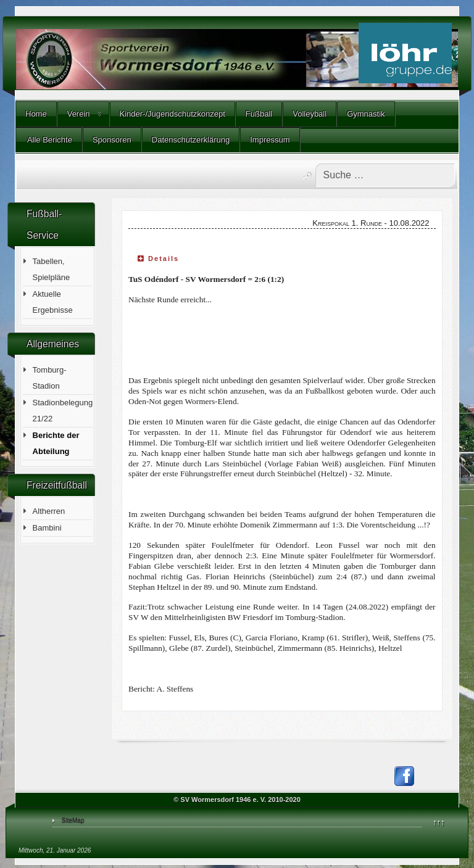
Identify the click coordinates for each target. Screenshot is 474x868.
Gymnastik (366, 114)
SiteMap (73, 820)
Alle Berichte (49, 140)
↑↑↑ (439, 822)
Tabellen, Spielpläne (52, 269)
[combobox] (385, 175)
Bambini (47, 528)
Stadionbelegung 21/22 (63, 411)
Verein (79, 114)
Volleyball (310, 114)
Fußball (259, 114)
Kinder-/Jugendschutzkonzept (173, 114)
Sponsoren (112, 140)
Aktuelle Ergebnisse (53, 302)
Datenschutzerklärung (191, 140)
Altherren (49, 511)
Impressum (270, 140)
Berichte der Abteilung (56, 443)
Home (36, 114)
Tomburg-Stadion (50, 378)
